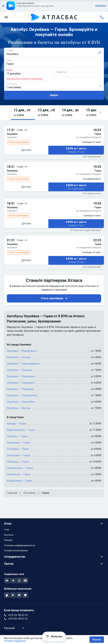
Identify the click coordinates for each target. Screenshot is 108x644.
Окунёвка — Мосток (19, 408)
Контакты (9, 535)
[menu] (6, 17)
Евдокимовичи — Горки (21, 430)
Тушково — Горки (17, 436)
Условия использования (16, 551)
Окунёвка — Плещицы (20, 389)
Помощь (8, 540)
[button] (23, 113)
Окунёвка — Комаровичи (22, 351)
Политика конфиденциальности (20, 545)
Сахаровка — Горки (18, 455)
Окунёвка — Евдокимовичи (23, 364)
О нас (7, 530)
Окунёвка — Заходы (19, 357)
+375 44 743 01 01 (18, 619)
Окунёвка (29, 493)
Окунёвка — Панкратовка (22, 395)
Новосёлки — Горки (19, 474)
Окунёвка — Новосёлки (21, 402)
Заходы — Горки (16, 424)
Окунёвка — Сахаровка (21, 383)
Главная (12, 493)
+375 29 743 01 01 (18, 615)
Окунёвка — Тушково (19, 370)
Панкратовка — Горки (20, 468)
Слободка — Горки (18, 449)
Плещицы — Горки (18, 462)
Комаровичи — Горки (19, 481)
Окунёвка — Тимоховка (21, 376)
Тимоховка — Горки (19, 443)
